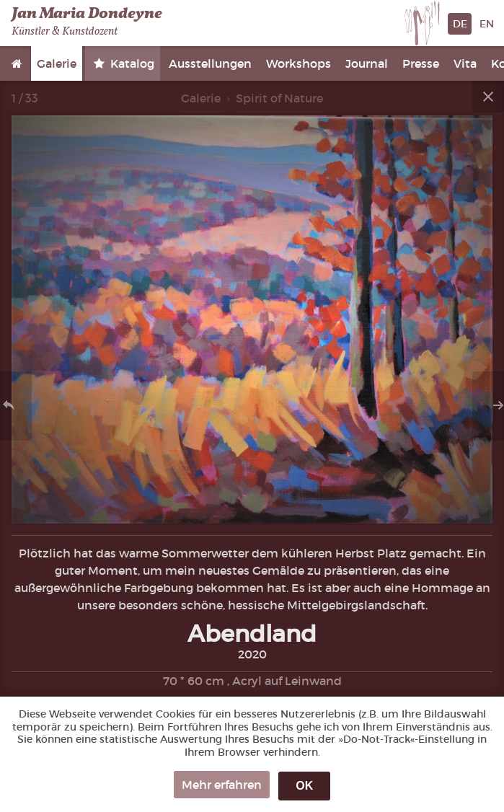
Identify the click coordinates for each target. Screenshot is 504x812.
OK (304, 786)
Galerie (57, 63)
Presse (421, 63)
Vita (465, 63)
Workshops (299, 63)
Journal (367, 63)
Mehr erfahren (222, 785)
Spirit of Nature (279, 98)
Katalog (131, 63)
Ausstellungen (210, 63)
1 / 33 (25, 98)
